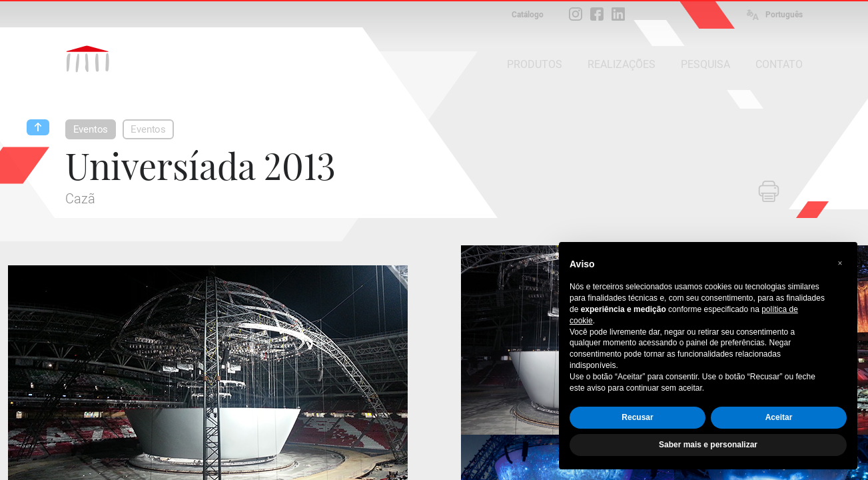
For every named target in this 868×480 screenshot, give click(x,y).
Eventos (91, 129)
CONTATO (779, 64)
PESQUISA (705, 64)
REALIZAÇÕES (622, 64)
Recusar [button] (637, 417)
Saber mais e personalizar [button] (708, 445)
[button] (840, 263)
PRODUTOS (535, 64)
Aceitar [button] (779, 417)
